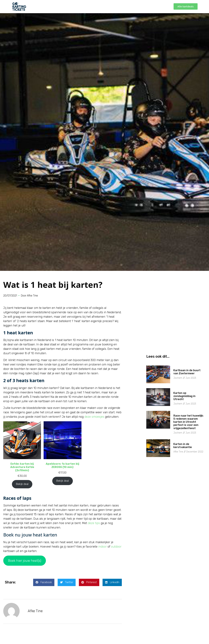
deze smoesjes (94, 417)
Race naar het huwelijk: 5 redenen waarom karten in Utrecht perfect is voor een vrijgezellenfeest (189, 422)
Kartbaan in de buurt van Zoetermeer (187, 372)
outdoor (116, 547)
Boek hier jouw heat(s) (25, 561)
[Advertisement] (176, 329)
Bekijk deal (22, 484)
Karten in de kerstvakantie (183, 446)
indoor (103, 547)
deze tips (94, 523)
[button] (44, 582)
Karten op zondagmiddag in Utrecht (184, 396)
